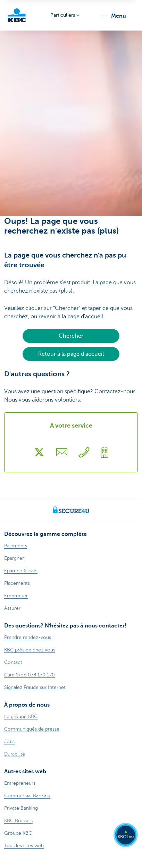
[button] (113, 16)
